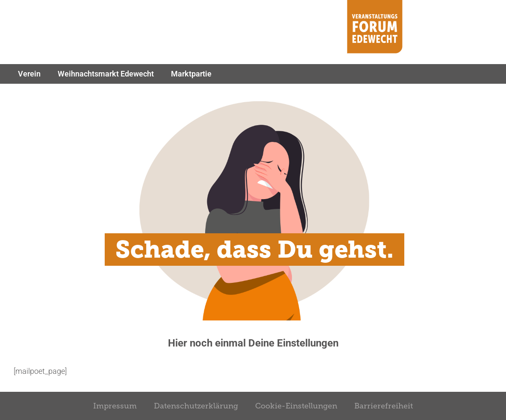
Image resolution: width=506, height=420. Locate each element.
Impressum (115, 406)
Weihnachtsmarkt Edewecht (106, 74)
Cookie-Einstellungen (296, 406)
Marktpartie (191, 74)
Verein (29, 74)
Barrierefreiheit (384, 406)
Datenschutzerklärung (196, 406)
